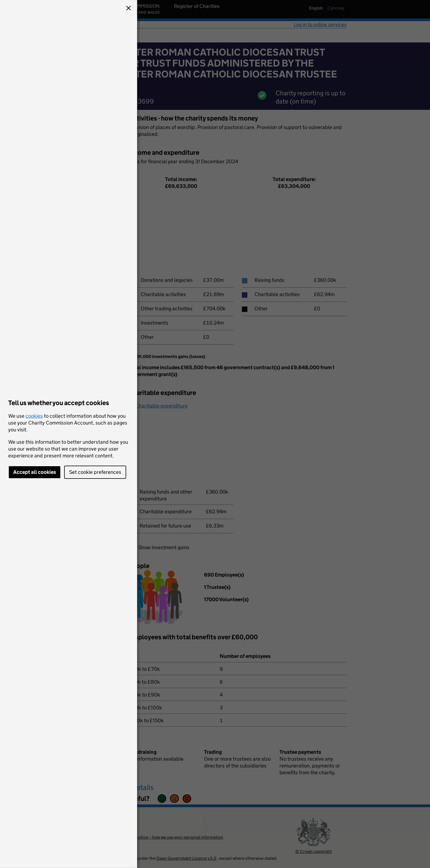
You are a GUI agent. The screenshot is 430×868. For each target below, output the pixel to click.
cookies (34, 416)
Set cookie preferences (95, 472)
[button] (128, 9)
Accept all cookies (35, 472)
